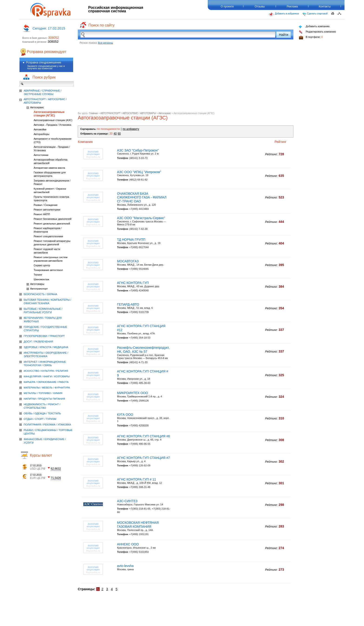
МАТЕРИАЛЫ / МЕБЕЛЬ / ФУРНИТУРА (47, 388)
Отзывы (260, 7)
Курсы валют (41, 455)
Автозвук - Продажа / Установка (52, 125)
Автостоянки (41, 155)
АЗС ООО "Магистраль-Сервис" (141, 218)
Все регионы (106, 43)
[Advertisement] (186, 79)
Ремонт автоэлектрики (47, 210)
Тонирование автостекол (48, 270)
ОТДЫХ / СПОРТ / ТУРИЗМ (40, 419)
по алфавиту (131, 129)
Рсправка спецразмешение (44, 63)
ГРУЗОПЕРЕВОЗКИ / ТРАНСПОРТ (44, 336)
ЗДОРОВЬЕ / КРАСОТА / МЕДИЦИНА (46, 347)
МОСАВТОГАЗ (128, 261)
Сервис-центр (42, 265)
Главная (93, 113)
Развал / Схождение (46, 205)
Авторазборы (41, 134)
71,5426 (56, 478)
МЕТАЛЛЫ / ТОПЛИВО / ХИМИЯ (43, 393)
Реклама (292, 7)
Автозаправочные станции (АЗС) (53, 120)
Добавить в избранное (284, 15)
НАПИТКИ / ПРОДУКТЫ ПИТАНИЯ (44, 399)
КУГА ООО (125, 415)
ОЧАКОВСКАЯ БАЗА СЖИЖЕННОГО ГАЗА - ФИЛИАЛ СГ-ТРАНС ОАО (142, 198)
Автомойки (40, 129)
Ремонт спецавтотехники (48, 236)
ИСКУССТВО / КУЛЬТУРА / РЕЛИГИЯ (46, 371)
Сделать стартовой (315, 14)
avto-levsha (125, 566)
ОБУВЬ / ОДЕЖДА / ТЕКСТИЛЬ (42, 413)
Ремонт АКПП (42, 214)
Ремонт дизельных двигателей (52, 224)
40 (115, 134)
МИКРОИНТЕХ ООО (133, 393)
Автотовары (37, 284)
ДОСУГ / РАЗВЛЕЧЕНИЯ (38, 342)
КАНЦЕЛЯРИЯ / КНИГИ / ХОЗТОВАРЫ (47, 376)
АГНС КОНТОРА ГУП (133, 283)
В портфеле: (311, 38)
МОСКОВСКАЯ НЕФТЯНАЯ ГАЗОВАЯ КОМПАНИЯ (138, 525)
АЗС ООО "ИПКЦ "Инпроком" (139, 172)
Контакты (325, 7)
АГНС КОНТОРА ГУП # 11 (136, 479)
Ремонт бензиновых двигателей (52, 219)
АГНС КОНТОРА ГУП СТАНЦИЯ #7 (143, 458)
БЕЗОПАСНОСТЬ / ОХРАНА (40, 294)
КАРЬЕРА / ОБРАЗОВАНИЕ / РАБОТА (46, 382)
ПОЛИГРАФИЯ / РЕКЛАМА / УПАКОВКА (47, 425)
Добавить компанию (314, 27)
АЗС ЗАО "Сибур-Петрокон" (138, 150)
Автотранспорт (39, 289)
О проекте (227, 7)
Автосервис (165, 113)
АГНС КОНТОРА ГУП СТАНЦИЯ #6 (143, 436)
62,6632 (56, 469)
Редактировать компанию (317, 32)
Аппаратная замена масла (49, 168)
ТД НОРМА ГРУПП (131, 240)
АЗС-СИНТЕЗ (127, 501)
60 (119, 134)
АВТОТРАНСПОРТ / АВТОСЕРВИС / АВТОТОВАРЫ (128, 113)
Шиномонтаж (41, 279)
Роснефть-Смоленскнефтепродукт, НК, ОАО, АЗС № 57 (143, 350)
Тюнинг (38, 275)
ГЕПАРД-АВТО (128, 304)
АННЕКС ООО (128, 544)
